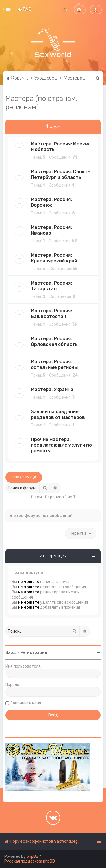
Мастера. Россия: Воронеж (51, 202)
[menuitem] (25, 9)
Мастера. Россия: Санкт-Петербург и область (60, 174)
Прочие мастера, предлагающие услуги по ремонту (61, 445)
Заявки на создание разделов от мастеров (58, 414)
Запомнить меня (26, 703)
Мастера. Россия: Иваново (51, 230)
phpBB (33, 857)
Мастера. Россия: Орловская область (54, 341)
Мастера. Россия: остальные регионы (54, 364)
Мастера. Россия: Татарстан (51, 286)
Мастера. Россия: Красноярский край (54, 258)
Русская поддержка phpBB (30, 861)
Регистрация (34, 653)
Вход (11, 653)
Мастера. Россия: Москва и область (61, 147)
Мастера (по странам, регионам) (41, 103)
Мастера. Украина (52, 389)
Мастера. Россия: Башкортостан (51, 313)
